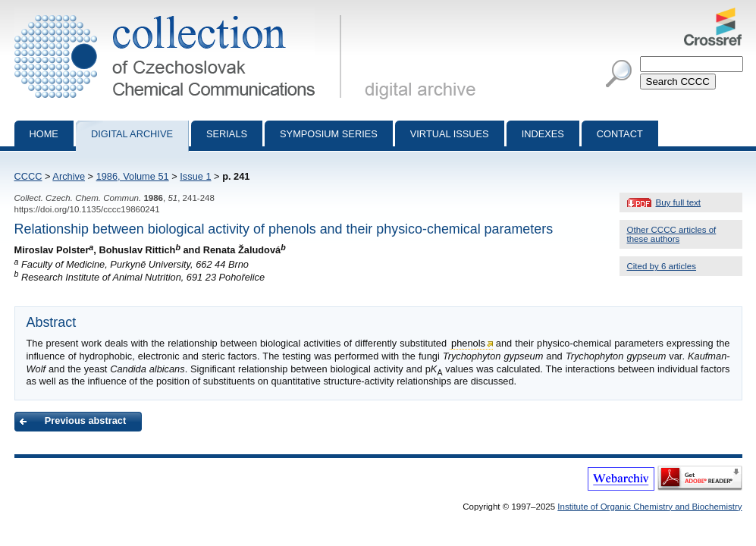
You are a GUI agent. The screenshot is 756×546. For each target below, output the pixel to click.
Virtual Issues (450, 134)
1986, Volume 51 (133, 176)
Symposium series (329, 134)
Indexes (543, 134)
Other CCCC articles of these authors (672, 234)
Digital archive (132, 134)
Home (44, 134)
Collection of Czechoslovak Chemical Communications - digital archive (181, 14)
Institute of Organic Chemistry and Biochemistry (649, 507)
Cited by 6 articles (662, 266)
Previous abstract (85, 420)
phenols (468, 343)
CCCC (28, 176)
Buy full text (679, 202)
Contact (620, 134)
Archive (69, 176)
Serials (227, 134)
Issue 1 (195, 176)
